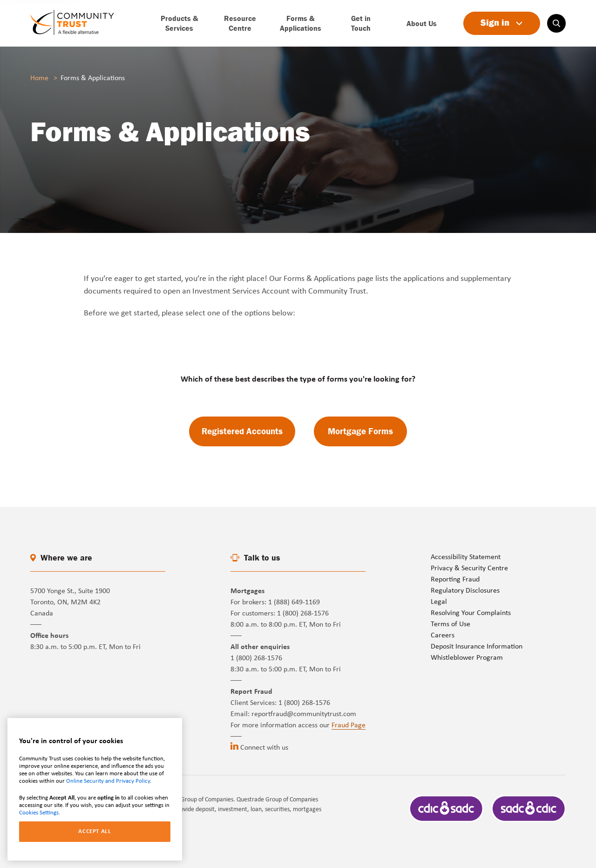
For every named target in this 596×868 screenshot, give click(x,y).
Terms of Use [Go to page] (450, 624)
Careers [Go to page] (443, 636)
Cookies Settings (39, 813)
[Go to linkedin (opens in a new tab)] (234, 746)
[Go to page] (72, 23)
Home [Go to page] (39, 78)
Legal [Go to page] (439, 602)
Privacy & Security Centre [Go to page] (469, 568)
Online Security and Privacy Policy (108, 781)
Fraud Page (349, 725)
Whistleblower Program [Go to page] (467, 658)
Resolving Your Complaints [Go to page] (471, 613)
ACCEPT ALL (95, 831)
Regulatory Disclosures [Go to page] (465, 591)
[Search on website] (556, 23)
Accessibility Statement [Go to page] (466, 557)
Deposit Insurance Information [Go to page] (477, 647)
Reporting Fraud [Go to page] (455, 580)
